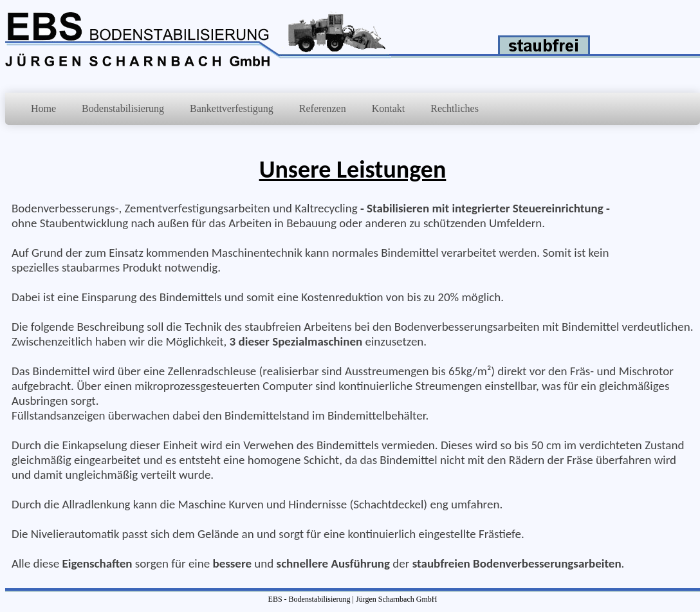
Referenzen (323, 108)
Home (43, 108)
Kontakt (389, 108)
